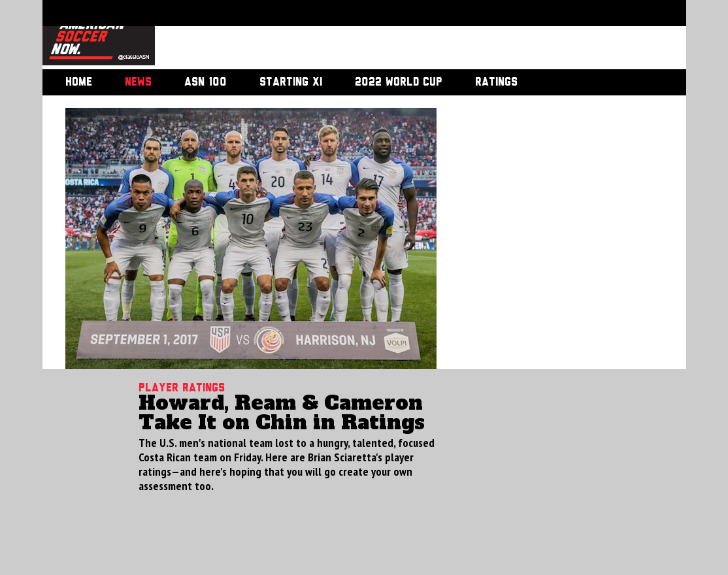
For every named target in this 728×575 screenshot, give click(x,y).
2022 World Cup (399, 82)
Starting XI (291, 82)
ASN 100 (206, 82)
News (138, 82)
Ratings (496, 82)
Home (79, 82)
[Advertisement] (406, 36)
